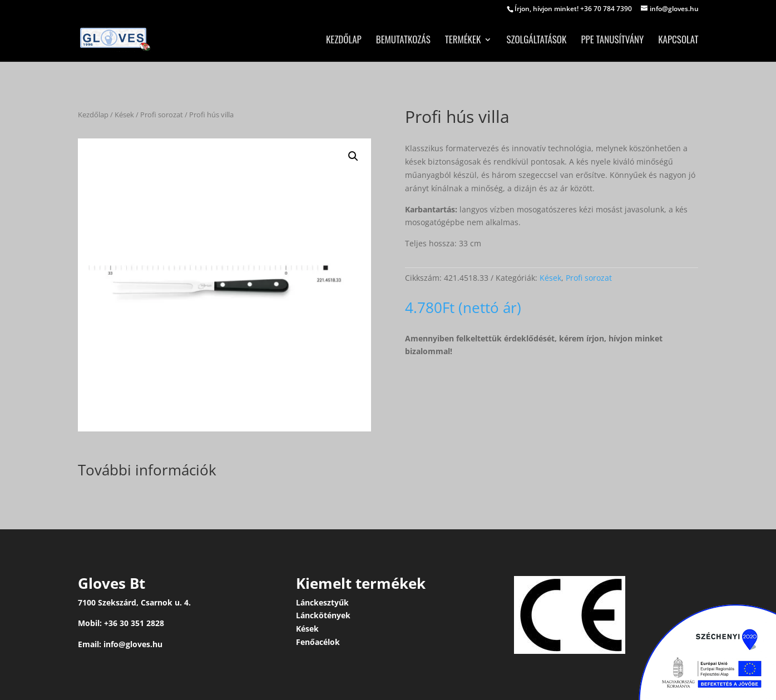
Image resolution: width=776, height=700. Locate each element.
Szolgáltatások (536, 41)
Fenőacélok (318, 642)
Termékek (463, 41)
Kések (124, 115)
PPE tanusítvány (612, 41)
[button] (353, 156)
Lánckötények (323, 615)
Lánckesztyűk (322, 602)
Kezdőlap (344, 41)
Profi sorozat (162, 115)
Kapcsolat (678, 41)
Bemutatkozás (403, 41)
